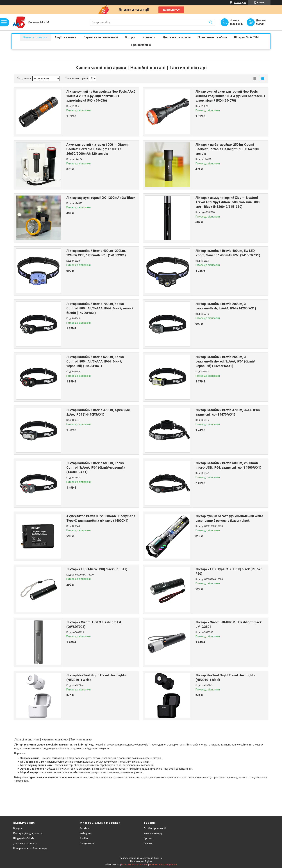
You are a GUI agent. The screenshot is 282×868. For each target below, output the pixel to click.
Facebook (85, 828)
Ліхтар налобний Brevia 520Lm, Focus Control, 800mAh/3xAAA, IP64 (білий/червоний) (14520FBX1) (95, 361)
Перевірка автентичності (101, 37)
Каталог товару (34, 37)
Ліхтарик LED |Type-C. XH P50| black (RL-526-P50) (229, 571)
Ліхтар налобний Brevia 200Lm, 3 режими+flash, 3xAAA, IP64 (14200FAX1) (226, 306)
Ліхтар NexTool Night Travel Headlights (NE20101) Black (225, 677)
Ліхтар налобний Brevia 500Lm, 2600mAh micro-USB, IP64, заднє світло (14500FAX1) (228, 465)
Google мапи (87, 843)
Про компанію (141, 45)
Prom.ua (158, 858)
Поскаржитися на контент (134, 865)
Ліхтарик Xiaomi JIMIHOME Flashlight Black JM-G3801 (229, 624)
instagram (86, 833)
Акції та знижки (65, 37)
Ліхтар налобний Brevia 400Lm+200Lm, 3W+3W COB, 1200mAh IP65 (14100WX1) (96, 253)
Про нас (148, 838)
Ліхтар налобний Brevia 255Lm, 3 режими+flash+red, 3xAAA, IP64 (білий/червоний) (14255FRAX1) (225, 361)
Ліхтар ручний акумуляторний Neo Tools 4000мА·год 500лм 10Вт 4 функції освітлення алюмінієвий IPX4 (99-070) (230, 96)
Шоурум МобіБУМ (246, 37)
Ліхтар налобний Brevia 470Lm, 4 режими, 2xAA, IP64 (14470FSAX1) (98, 412)
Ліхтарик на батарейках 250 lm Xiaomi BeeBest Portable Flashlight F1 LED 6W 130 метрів (227, 149)
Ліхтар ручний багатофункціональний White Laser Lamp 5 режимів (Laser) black (229, 518)
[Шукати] (211, 22)
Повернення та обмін (212, 37)
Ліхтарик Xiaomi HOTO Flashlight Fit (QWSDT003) (94, 624)
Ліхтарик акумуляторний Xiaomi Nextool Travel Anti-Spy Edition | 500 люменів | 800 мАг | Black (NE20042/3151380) (228, 202)
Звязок (148, 843)
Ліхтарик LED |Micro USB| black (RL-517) (97, 569)
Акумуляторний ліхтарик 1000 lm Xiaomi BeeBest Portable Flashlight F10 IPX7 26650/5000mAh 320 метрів (97, 149)
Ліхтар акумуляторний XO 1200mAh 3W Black (101, 198)
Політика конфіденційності (163, 865)
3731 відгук (240, 3)
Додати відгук (261, 22)
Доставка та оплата (177, 37)
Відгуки (130, 37)
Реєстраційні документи (28, 833)
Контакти (149, 37)
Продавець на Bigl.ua (141, 861)
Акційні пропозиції (155, 828)
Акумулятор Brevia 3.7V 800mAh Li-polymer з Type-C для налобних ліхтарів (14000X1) (101, 518)
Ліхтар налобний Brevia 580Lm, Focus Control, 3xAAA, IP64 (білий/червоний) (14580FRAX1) (96, 467)
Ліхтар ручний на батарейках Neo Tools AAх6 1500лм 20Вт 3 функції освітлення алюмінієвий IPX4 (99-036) (101, 96)
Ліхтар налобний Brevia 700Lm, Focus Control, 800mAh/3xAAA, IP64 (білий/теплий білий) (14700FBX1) (100, 308)
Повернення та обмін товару (30, 848)
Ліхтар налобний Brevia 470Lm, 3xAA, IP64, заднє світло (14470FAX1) (228, 412)
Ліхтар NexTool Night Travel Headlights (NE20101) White (96, 677)
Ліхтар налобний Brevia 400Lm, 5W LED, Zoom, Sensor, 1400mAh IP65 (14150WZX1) (228, 253)
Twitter (84, 838)
